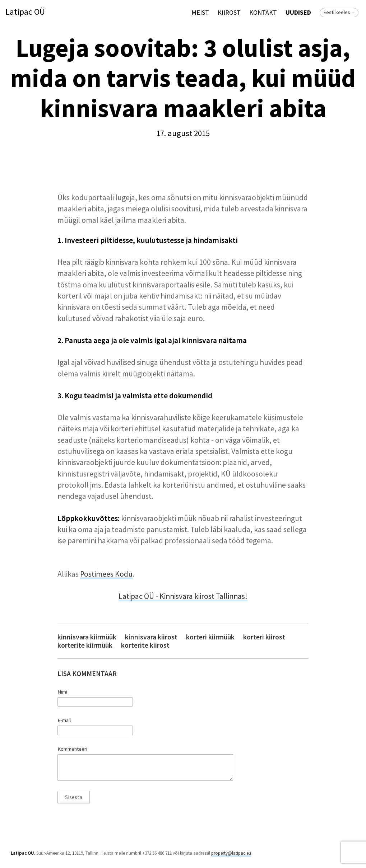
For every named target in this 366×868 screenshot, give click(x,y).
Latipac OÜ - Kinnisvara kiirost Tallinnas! (183, 596)
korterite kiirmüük (85, 645)
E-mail (64, 720)
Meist (200, 12)
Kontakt (263, 12)
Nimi (62, 692)
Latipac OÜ (25, 12)
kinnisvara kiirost (151, 637)
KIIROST (229, 12)
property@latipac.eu (231, 853)
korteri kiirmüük (210, 637)
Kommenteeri (72, 749)
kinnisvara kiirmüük (87, 637)
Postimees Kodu (106, 574)
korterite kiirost (145, 645)
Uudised (298, 12)
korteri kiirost (264, 637)
